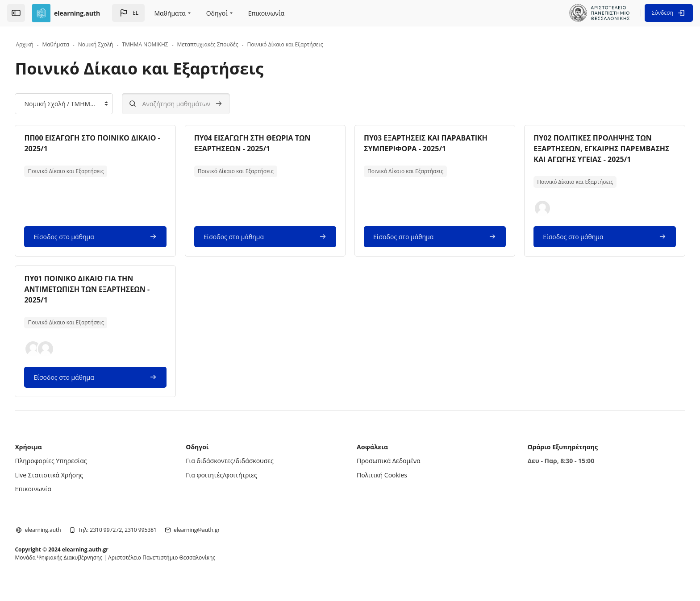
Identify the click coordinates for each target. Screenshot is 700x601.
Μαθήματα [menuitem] (170, 13)
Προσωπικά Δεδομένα (389, 471)
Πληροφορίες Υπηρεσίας (72, 471)
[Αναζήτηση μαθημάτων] (197, 104)
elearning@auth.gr (218, 541)
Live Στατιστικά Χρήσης (70, 486)
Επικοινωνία (54, 499)
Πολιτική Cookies (382, 486)
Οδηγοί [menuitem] (217, 13)
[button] (128, 13)
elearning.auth (64, 541)
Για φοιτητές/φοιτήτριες (232, 486)
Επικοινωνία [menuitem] (266, 13)
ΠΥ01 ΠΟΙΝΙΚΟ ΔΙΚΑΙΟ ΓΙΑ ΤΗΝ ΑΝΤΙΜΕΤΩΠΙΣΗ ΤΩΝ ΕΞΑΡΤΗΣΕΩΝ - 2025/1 (108, 300)
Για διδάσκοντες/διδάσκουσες (240, 471)
